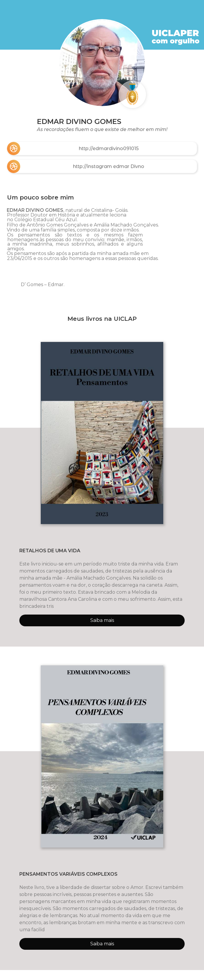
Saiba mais (102, 620)
